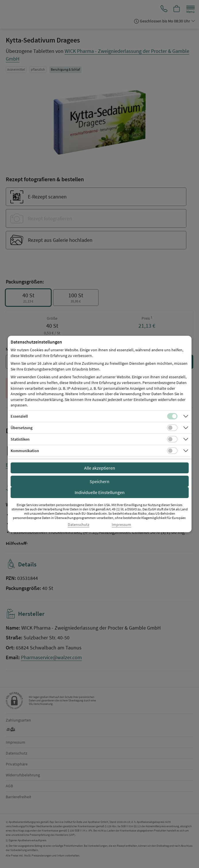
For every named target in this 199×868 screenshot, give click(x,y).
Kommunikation (25, 451)
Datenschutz (79, 525)
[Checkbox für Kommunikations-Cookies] (172, 451)
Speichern (99, 481)
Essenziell (19, 416)
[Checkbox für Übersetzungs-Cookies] (172, 428)
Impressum (121, 525)
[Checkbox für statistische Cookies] (172, 439)
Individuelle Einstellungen (100, 492)
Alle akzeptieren (100, 468)
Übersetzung (22, 428)
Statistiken (20, 439)
